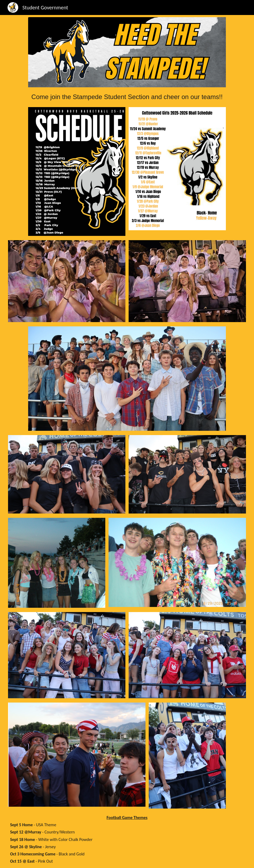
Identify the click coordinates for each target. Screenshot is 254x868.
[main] (127, 95)
